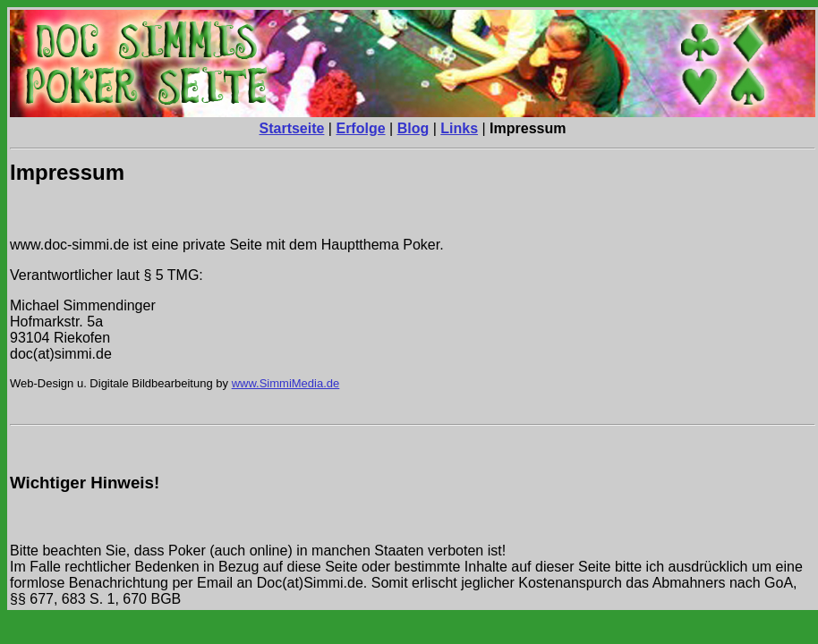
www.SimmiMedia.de (286, 383)
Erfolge (360, 128)
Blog (413, 128)
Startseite (292, 128)
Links (459, 128)
